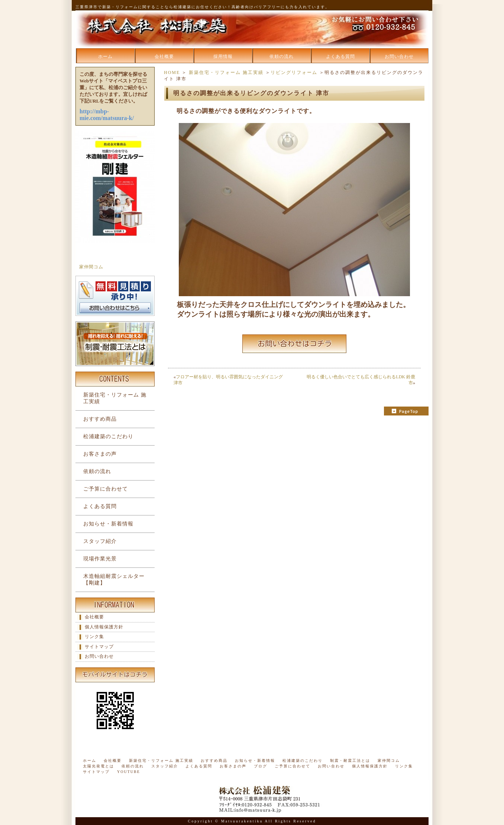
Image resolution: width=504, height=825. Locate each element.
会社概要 (164, 56)
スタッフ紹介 (100, 541)
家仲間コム (91, 267)
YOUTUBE (129, 772)
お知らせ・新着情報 (108, 524)
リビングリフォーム (294, 72)
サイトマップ (99, 647)
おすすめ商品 (100, 419)
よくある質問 (340, 56)
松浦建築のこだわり (108, 436)
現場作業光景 (100, 559)
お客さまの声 (100, 454)
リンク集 (94, 637)
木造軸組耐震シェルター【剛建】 (114, 580)
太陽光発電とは (98, 766)
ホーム (105, 56)
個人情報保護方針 (104, 627)
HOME (172, 72)
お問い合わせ (399, 56)
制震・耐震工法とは (350, 761)
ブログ (261, 766)
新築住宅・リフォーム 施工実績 (226, 72)
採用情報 (223, 56)
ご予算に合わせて (106, 489)
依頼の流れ (282, 56)
